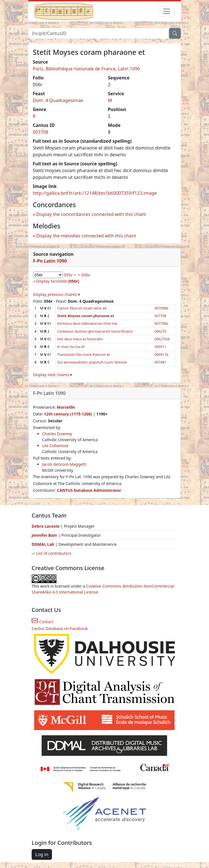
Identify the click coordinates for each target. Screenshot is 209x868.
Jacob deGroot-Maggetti (64, 464)
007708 (41, 132)
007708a (161, 323)
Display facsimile (58, 281)
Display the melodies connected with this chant (86, 236)
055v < (70, 275)
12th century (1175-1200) (68, 414)
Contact (43, 622)
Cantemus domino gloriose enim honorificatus (95, 331)
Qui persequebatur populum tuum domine (92, 362)
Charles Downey (57, 434)
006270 (160, 331)
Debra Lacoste (46, 526)
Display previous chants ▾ (56, 294)
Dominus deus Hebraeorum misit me (87, 323)
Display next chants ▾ (53, 375)
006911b (162, 355)
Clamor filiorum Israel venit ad (82, 308)
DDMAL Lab (43, 544)
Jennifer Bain (45, 535)
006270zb (162, 339)
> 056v (84, 275)
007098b (162, 308)
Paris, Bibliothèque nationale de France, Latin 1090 (86, 69)
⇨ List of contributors (51, 553)
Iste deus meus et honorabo (80, 339)
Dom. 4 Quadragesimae (58, 100)
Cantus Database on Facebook (60, 628)
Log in (42, 854)
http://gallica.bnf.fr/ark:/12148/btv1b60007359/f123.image (95, 193)
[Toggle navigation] (167, 11)
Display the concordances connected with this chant (91, 214)
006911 (160, 347)
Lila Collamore (55, 446)
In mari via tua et (71, 347)
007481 (160, 362)
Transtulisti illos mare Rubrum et (83, 355)
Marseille (66, 407)
